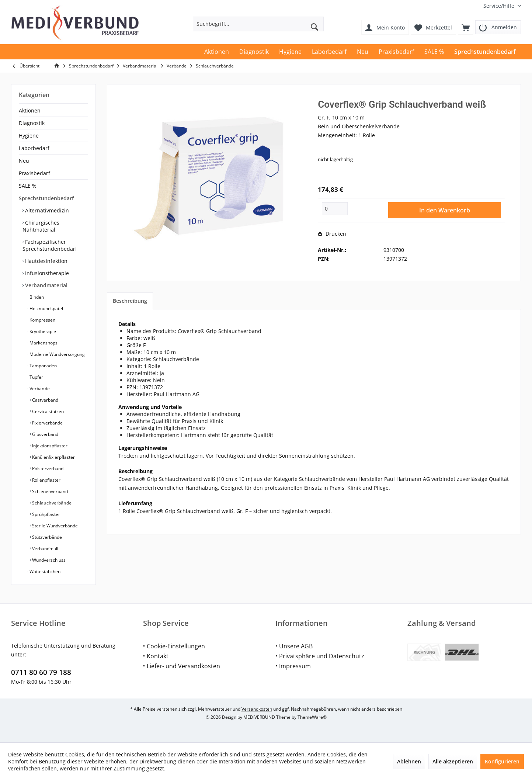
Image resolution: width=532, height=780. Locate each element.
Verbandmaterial (46, 285)
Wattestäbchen (44, 571)
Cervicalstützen (47, 411)
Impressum (295, 666)
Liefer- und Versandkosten (183, 666)
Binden (36, 297)
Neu (24, 161)
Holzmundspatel (46, 308)
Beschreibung (130, 301)
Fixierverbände (47, 423)
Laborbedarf (34, 148)
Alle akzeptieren (453, 761)
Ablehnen (409, 761)
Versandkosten (257, 709)
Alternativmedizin (46, 210)
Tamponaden (43, 366)
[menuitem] (499, 6)
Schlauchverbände (51, 503)
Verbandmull (45, 549)
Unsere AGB (296, 646)
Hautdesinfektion (46, 261)
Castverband (45, 400)
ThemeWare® (312, 717)
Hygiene (29, 136)
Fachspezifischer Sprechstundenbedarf (50, 245)
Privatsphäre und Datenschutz (322, 656)
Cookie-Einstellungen (176, 646)
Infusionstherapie (46, 273)
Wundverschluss (48, 560)
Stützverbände (46, 537)
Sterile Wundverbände (54, 526)
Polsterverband (47, 469)
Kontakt (158, 656)
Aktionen (30, 110)
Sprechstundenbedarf (46, 198)
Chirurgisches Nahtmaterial (41, 226)
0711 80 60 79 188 (41, 672)
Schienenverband (49, 491)
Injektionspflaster (49, 446)
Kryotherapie (42, 331)
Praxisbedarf (34, 173)
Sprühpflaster (46, 514)
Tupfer (36, 377)
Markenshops (43, 343)
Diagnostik (32, 123)
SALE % (28, 186)
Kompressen (42, 320)
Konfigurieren (502, 761)
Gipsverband (45, 434)
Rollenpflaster (46, 480)
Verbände (39, 389)
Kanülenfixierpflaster (53, 457)
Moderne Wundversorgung (57, 354)
